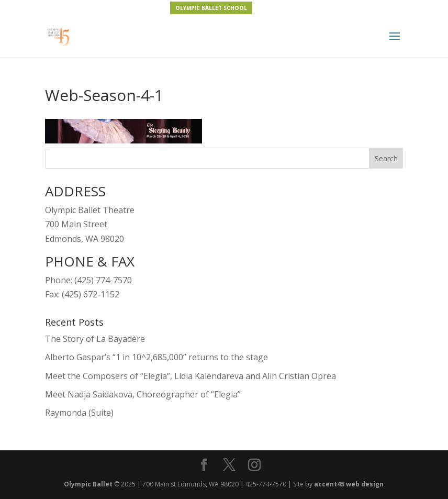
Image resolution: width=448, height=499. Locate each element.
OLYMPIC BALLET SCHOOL (211, 8)
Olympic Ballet (88, 484)
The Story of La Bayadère (95, 339)
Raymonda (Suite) (79, 413)
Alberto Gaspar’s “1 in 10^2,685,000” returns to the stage (156, 357)
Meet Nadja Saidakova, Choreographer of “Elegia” (143, 394)
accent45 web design (349, 484)
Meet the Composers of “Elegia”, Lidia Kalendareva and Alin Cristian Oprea (191, 376)
